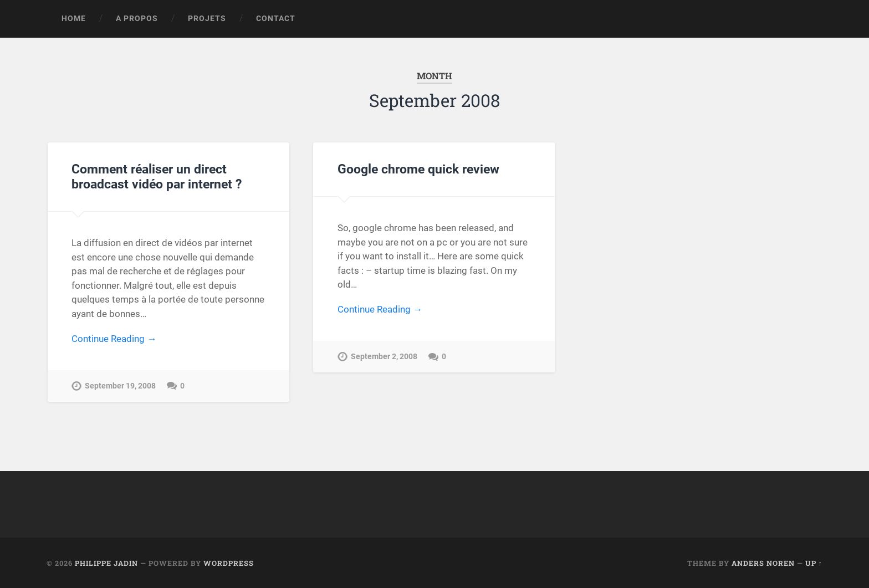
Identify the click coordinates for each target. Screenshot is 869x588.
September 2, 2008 (384, 357)
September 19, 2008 (120, 386)
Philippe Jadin (106, 563)
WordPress (229, 563)
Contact (276, 18)
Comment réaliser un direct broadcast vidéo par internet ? (157, 177)
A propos (137, 18)
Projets (207, 18)
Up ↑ (814, 563)
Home (74, 18)
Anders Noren (763, 563)
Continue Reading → (114, 339)
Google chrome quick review (418, 169)
